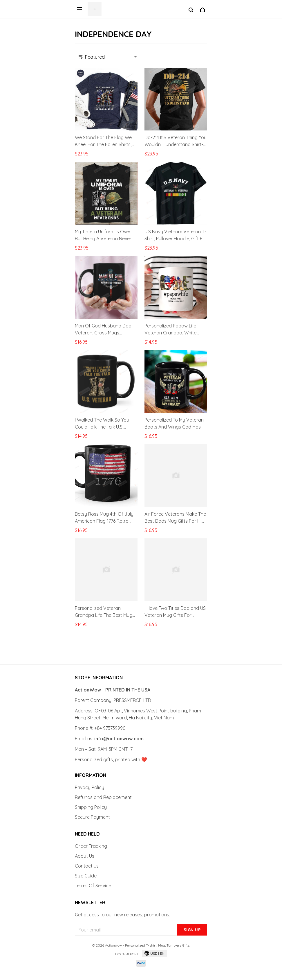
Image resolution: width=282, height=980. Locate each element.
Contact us (87, 866)
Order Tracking (91, 846)
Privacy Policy (90, 787)
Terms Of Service (93, 886)
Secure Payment (92, 817)
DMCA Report (127, 954)
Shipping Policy (91, 807)
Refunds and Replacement (103, 797)
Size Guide (86, 876)
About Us (85, 856)
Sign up (192, 930)
